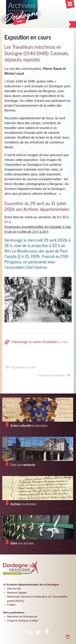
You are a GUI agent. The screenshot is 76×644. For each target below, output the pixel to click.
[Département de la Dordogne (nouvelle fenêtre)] (20, 568)
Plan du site (14, 589)
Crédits (11, 605)
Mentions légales (17, 593)
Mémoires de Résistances (22, 617)
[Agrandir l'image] (38, 299)
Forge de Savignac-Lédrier (23, 621)
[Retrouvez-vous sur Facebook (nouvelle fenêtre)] (47, 632)
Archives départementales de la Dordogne (33, 585)
